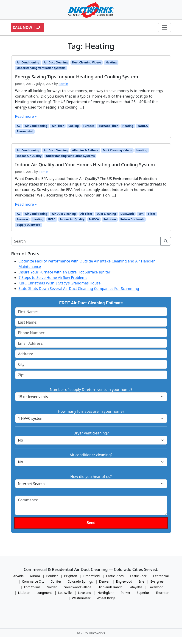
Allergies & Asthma (85, 150)
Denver (104, 581)
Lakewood (156, 587)
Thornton (162, 593)
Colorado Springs (80, 581)
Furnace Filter (108, 126)
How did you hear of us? (91, 477)
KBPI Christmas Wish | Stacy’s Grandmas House (60, 283)
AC (19, 126)
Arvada (18, 576)
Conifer (56, 581)
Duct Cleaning (106, 214)
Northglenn (106, 593)
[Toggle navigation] (165, 27)
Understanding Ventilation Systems (41, 68)
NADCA (143, 126)
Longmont (44, 593)
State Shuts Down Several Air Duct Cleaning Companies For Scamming (79, 289)
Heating (111, 62)
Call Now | (27, 27)
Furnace (89, 126)
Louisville (65, 593)
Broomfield (91, 576)
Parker (126, 593)
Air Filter (58, 126)
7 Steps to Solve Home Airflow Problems (53, 278)
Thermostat (25, 131)
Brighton (71, 576)
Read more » (26, 116)
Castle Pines (115, 576)
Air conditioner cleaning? (91, 455)
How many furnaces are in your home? (91, 411)
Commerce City (33, 581)
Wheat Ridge (106, 598)
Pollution (110, 219)
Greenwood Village (77, 587)
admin (63, 84)
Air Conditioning (28, 62)
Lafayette (135, 587)
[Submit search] (166, 241)
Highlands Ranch (110, 587)
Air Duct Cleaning (56, 62)
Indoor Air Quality (29, 156)
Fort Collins (32, 587)
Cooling (74, 126)
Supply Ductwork (28, 225)
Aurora (35, 576)
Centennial (161, 576)
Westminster (81, 598)
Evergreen (158, 581)
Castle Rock (138, 576)
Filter (152, 214)
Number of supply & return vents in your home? (91, 390)
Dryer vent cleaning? (91, 433)
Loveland (85, 593)
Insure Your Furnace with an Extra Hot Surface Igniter (64, 272)
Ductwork (127, 214)
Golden (52, 587)
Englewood (124, 581)
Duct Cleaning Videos (87, 62)
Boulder (52, 576)
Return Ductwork (132, 219)
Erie (141, 581)
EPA (141, 214)
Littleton (24, 593)
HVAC (52, 219)
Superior (143, 593)
